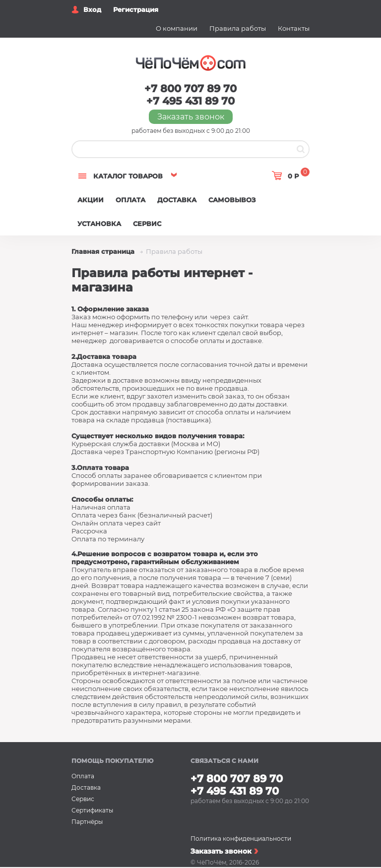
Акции (91, 200)
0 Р (299, 174)
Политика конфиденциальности (241, 839)
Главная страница (104, 251)
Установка (99, 224)
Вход (92, 9)
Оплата (130, 200)
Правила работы (238, 28)
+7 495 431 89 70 (190, 101)
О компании (177, 28)
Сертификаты (92, 810)
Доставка (177, 200)
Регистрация (136, 9)
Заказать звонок (191, 117)
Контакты (294, 28)
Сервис (147, 224)
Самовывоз (232, 200)
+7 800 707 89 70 (190, 88)
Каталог (128, 176)
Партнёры (87, 822)
